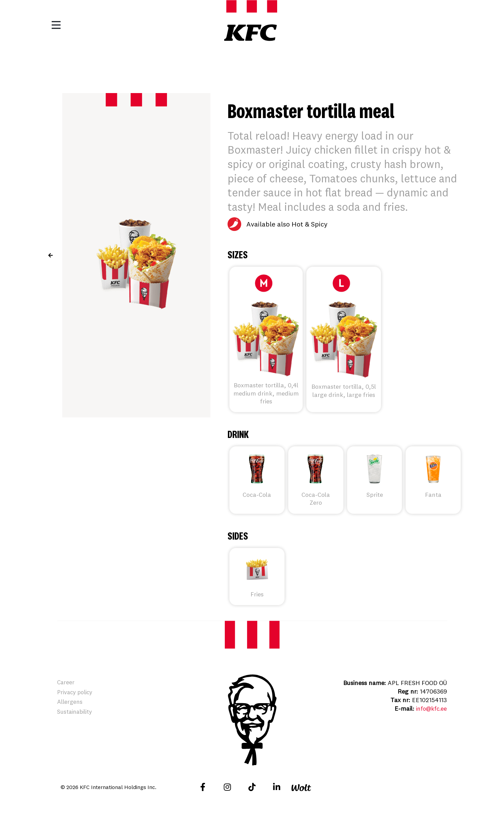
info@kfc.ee (430, 708)
